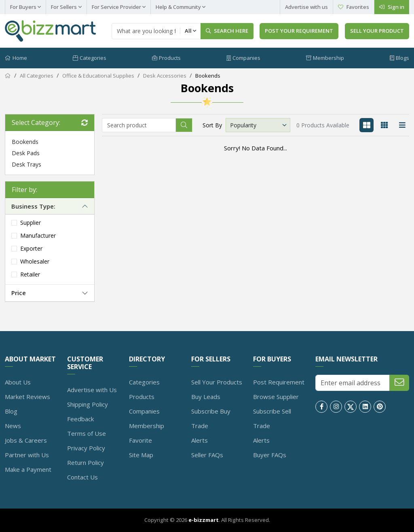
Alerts (200, 440)
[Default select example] (258, 125)
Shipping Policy (88, 404)
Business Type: (33, 206)
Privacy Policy (86, 448)
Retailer (30, 275)
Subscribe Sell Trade (272, 418)
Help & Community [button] (178, 7)
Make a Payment (28, 469)
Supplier (31, 223)
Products (166, 58)
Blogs (399, 58)
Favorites (354, 7)
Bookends (208, 76)
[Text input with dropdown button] (146, 31)
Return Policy (86, 462)
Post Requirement (279, 382)
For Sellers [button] (64, 7)
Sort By (212, 125)
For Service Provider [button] (116, 7)
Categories (144, 382)
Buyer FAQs (270, 455)
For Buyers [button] (23, 7)
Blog (11, 411)
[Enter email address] (353, 383)
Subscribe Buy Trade (211, 418)
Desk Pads (26, 153)
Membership (325, 58)
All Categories (37, 76)
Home (16, 58)
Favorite (140, 440)
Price (19, 293)
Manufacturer (38, 236)
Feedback (80, 419)
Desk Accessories (165, 76)
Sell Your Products (217, 382)
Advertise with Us (92, 390)
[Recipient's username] (139, 125)
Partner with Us (27, 455)
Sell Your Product (377, 31)
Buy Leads (206, 397)
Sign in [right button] (392, 7)
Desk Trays (26, 164)
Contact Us (82, 477)
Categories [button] (90, 58)
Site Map (141, 455)
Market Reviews (27, 397)
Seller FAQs (207, 455)
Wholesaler (35, 262)
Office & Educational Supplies (98, 76)
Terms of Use (87, 433)
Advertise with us (306, 7)
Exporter (31, 249)
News (13, 426)
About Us (18, 382)
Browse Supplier (276, 397)
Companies (243, 58)
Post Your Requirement (299, 31)
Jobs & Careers (26, 440)
